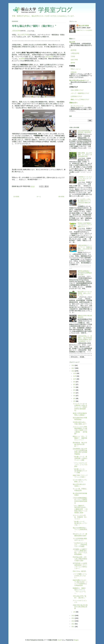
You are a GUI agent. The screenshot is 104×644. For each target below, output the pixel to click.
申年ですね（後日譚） (80, 571)
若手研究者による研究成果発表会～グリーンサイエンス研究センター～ (80, 566)
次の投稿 (16, 197)
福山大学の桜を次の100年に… (79, 485)
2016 (73, 371)
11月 (75, 376)
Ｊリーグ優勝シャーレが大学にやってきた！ (80, 576)
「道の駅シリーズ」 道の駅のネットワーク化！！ (80, 523)
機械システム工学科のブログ (79, 99)
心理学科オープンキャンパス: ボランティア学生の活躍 (85, 179)
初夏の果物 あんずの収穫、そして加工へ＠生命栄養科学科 (85, 155)
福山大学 (72, 42)
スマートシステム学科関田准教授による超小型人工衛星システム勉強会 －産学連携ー (80, 430)
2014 (73, 618)
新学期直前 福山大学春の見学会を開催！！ (80, 444)
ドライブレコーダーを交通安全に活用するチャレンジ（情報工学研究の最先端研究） (80, 407)
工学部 (73, 56)
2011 (73, 627)
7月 (74, 387)
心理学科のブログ (76, 96)
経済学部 (22, 59)
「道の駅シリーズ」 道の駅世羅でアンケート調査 (80, 471)
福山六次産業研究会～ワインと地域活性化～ (80, 530)
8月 (74, 384)
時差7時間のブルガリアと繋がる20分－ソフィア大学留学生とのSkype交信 (80, 583)
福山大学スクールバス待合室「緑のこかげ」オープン (85, 293)
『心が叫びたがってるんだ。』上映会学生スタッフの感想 (80, 545)
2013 (73, 621)
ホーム (39, 197)
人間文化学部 (49, 57)
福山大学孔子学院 (23, 35)
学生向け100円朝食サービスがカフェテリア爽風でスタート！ (85, 225)
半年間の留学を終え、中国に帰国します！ (80, 423)
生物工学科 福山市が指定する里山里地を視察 (80, 607)
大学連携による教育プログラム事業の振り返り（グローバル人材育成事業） (80, 552)
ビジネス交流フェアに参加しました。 (80, 481)
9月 (74, 382)
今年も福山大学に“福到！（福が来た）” (80, 597)
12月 (75, 373)
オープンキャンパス (76, 106)
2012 (73, 624)
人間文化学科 (16, 31)
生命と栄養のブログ (76, 90)
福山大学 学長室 (84, 26)
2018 (73, 365)
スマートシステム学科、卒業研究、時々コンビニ (80, 517)
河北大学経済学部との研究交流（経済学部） (85, 132)
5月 (74, 393)
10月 (75, 379)
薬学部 (73, 63)
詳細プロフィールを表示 (84, 30)
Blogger (76, 640)
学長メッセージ (75, 69)
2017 (73, 368)
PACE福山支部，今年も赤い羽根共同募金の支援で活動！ (80, 559)
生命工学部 (74, 60)
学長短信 (73, 72)
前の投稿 (61, 197)
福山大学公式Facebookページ (79, 80)
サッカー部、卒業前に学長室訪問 (80, 490)
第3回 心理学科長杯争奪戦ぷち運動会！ (80, 414)
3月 (74, 398)
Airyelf (60, 640)
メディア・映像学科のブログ (79, 93)
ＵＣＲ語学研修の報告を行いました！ (80, 539)
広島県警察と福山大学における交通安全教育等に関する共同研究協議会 (80, 451)
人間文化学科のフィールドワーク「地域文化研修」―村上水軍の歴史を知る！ (85, 248)
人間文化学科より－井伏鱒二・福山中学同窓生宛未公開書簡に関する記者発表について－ (85, 339)
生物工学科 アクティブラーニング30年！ (80, 476)
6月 (74, 390)
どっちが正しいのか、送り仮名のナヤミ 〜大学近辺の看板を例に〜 (85, 202)
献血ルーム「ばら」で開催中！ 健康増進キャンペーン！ (80, 438)
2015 (73, 615)
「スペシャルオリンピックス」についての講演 (80, 465)
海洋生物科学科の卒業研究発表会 (80, 419)
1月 (74, 612)
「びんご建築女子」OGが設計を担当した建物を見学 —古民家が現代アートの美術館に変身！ (80, 509)
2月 (74, 401)
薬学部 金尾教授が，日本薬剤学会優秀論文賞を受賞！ (85, 273)
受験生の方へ (74, 103)
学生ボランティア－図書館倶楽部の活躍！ (80, 535)
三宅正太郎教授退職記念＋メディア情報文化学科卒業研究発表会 (80, 500)
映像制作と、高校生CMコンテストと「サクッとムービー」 (79, 591)
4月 (74, 396)
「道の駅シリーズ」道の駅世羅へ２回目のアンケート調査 (80, 458)
